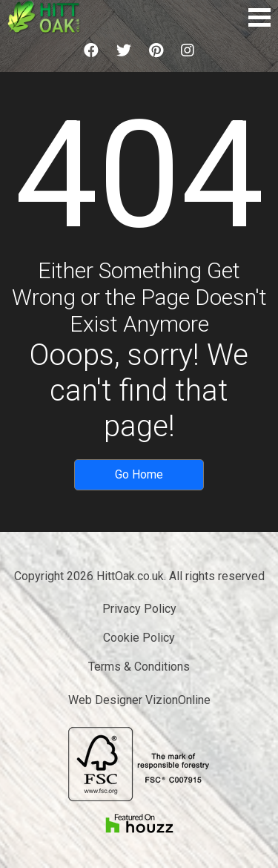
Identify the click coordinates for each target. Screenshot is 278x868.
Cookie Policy (139, 638)
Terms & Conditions (139, 667)
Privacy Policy (139, 609)
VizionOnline (178, 700)
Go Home (139, 474)
